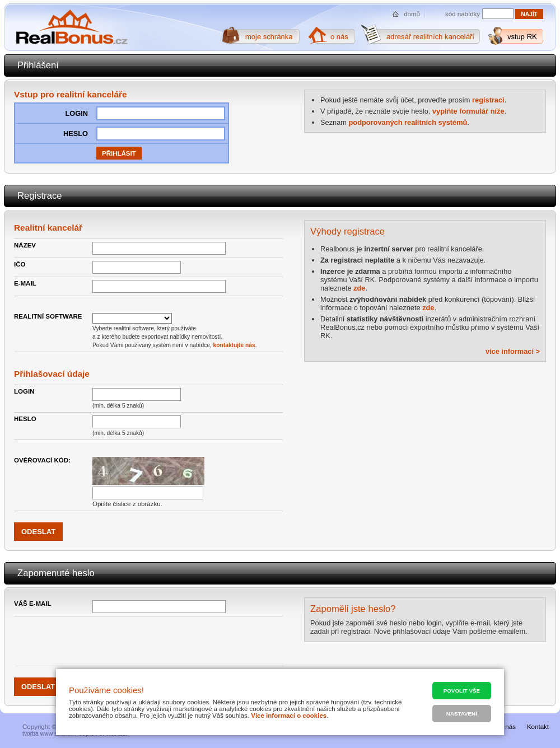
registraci (488, 100)
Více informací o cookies (289, 716)
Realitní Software (48, 316)
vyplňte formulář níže (468, 111)
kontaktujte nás (234, 345)
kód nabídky (463, 14)
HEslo (76, 134)
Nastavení (462, 714)
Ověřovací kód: (42, 460)
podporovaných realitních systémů (408, 122)
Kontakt (538, 727)
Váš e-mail (33, 604)
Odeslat (38, 687)
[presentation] (178, 641)
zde (359, 288)
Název (25, 245)
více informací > (513, 351)
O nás (507, 727)
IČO (20, 264)
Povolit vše (462, 691)
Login (76, 113)
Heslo (25, 419)
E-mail (25, 283)
